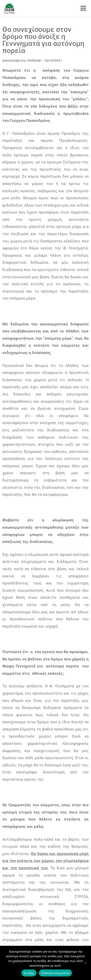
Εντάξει (29, 973)
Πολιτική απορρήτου (55, 973)
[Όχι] (85, 963)
